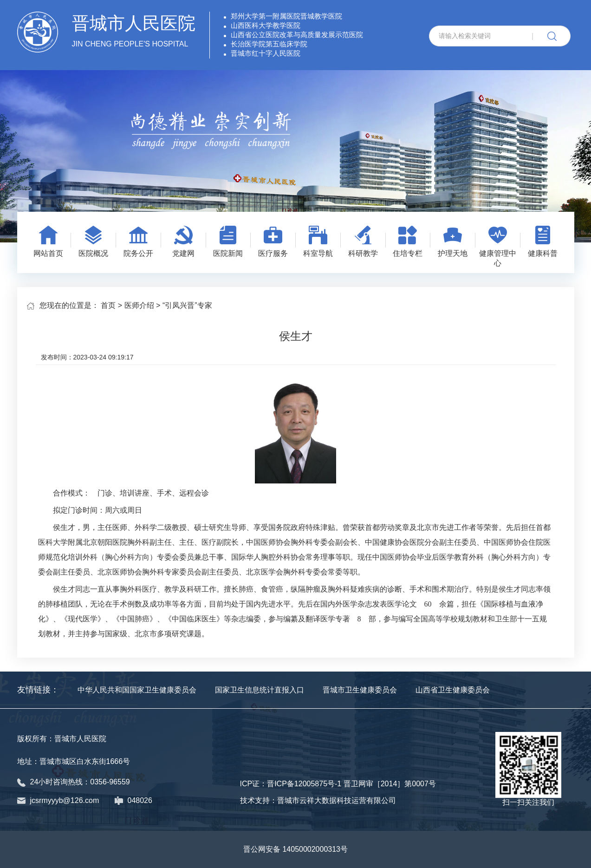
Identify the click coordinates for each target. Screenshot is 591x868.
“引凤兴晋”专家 (187, 305)
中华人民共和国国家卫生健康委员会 (137, 690)
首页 (108, 305)
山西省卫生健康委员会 (453, 690)
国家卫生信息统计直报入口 (260, 690)
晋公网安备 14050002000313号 (295, 849)
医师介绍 (139, 305)
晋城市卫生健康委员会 (360, 690)
